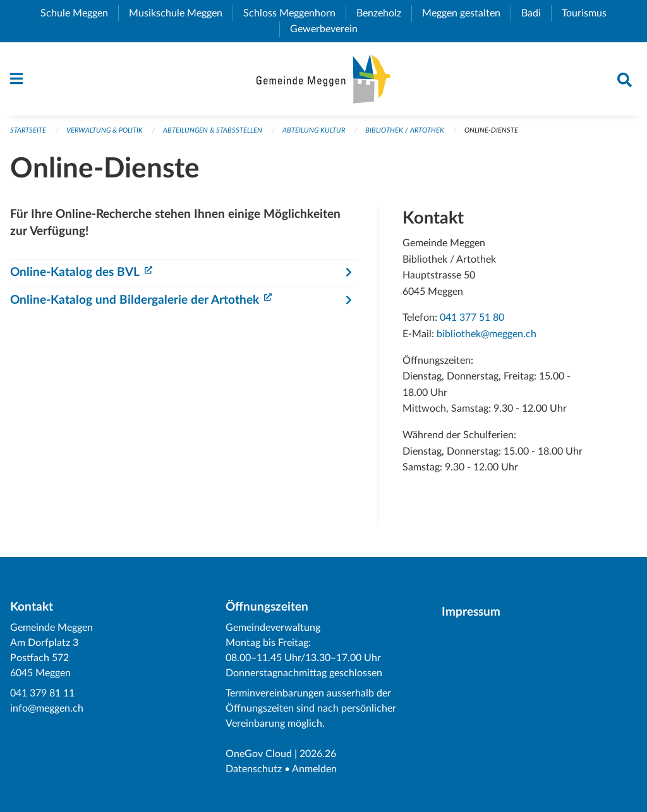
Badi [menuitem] (536, 13)
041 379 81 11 (42, 693)
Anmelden (314, 769)
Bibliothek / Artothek (405, 130)
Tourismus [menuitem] (589, 13)
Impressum (471, 612)
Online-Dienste (491, 130)
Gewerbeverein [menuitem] (329, 29)
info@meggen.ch (47, 708)
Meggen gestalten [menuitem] (466, 13)
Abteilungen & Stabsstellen (213, 130)
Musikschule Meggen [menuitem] (181, 13)
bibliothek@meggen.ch (487, 334)
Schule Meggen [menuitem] (79, 13)
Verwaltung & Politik (105, 130)
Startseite (28, 130)
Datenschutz (254, 769)
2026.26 (318, 754)
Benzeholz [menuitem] (384, 13)
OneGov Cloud (259, 754)
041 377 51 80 (472, 318)
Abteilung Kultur (314, 130)
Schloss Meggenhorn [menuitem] (294, 13)
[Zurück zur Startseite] (323, 79)
